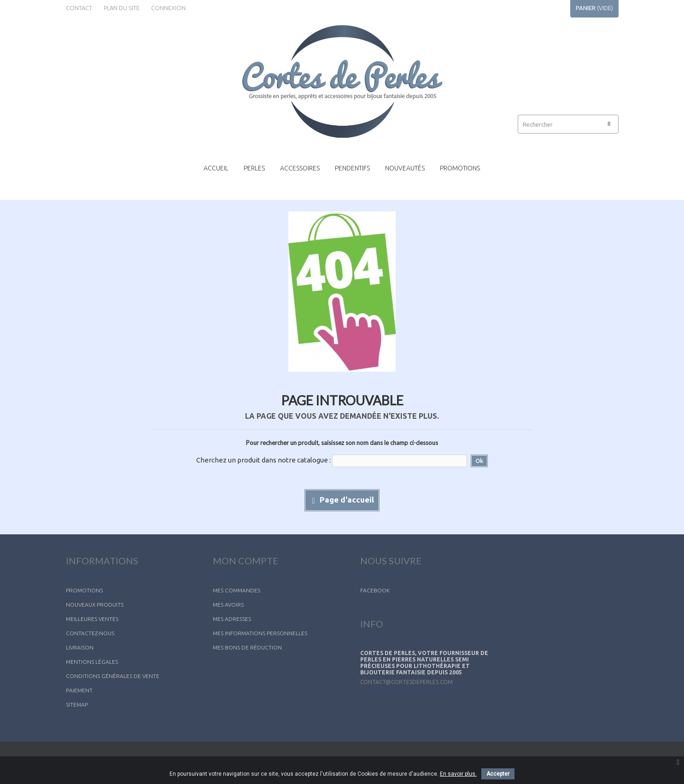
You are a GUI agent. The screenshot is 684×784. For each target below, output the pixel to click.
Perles (254, 168)
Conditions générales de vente (113, 676)
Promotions (460, 168)
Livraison (80, 647)
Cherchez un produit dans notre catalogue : (263, 460)
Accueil (216, 168)
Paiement (79, 690)
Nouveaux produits (95, 605)
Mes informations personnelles (260, 633)
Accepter (498, 774)
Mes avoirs (228, 605)
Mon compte (246, 561)
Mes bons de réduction (247, 647)
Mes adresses (232, 619)
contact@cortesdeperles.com (406, 689)
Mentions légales (92, 662)
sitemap (77, 705)
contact (79, 8)
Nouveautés (405, 168)
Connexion (168, 8)
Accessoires (300, 168)
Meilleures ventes (92, 619)
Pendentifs (352, 168)
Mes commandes (237, 590)
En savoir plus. (458, 774)
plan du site (122, 8)
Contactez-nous (90, 633)
